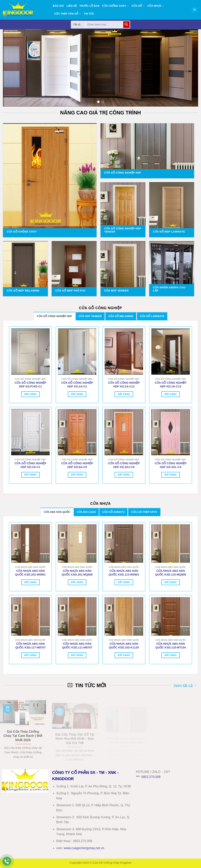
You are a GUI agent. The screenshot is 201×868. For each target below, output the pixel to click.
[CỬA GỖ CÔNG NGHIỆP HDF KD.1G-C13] (171, 352)
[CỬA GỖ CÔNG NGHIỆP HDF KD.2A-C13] (124, 352)
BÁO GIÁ (58, 6)
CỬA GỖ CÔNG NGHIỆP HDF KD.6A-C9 (77, 465)
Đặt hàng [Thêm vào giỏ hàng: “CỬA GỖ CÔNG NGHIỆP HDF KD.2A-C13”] (124, 394)
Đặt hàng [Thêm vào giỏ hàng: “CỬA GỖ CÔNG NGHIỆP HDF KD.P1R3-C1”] (30, 394)
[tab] (54, 316)
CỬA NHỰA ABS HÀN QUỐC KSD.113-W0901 (124, 573)
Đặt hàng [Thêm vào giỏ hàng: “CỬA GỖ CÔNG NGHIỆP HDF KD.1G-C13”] (171, 394)
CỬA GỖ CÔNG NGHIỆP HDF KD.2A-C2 (77, 385)
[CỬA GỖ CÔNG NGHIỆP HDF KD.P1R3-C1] (30, 352)
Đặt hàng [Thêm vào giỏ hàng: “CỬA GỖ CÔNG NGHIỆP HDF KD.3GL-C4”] (171, 475)
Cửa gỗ (138, 6)
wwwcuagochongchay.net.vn (84, 848)
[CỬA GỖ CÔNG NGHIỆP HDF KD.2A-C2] (77, 352)
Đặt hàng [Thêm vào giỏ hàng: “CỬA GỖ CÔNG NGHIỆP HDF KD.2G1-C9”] (124, 475)
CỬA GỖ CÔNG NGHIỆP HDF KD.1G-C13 (171, 385)
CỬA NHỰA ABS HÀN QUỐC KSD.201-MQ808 (77, 573)
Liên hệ (72, 6)
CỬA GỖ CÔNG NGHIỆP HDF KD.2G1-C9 (124, 465)
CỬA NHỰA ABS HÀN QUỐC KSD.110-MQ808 (170, 573)
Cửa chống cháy (115, 6)
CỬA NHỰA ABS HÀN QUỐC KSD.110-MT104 (171, 646)
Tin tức (89, 14)
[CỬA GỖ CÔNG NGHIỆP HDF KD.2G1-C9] (124, 432)
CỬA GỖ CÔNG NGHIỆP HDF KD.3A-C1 (30, 465)
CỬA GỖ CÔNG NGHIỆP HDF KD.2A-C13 (124, 385)
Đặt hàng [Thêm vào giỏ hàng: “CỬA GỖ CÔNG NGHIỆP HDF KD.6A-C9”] (77, 475)
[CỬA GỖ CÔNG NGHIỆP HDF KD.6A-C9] (77, 432)
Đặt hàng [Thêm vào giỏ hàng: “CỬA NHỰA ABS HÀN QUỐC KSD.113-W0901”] (124, 582)
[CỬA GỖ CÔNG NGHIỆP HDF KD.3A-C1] (30, 432)
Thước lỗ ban (89, 6)
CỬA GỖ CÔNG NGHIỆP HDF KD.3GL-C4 (171, 465)
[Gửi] (126, 25)
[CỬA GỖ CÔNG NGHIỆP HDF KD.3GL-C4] (171, 432)
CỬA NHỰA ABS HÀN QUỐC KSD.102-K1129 (124, 646)
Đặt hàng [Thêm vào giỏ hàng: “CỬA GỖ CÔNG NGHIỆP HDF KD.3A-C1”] (30, 475)
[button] (195, 10)
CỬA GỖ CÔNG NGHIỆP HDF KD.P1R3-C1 (30, 385)
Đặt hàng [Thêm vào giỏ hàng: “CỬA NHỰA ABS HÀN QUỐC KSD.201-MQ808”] (77, 582)
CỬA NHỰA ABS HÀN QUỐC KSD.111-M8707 (77, 646)
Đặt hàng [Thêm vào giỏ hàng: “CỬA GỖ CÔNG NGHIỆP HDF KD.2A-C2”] (77, 394)
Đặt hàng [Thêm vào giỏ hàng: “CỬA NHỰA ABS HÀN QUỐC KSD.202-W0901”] (30, 582)
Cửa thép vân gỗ (68, 14)
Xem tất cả (185, 685)
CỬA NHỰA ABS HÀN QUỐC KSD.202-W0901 (30, 573)
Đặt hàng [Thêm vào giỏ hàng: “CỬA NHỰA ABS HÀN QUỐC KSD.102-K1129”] (124, 655)
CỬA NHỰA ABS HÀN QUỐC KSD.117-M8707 (30, 646)
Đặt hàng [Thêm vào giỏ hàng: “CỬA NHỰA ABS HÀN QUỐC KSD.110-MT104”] (171, 655)
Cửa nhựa (156, 6)
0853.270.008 (151, 777)
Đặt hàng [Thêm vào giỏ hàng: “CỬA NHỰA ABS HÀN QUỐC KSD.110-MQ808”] (171, 582)
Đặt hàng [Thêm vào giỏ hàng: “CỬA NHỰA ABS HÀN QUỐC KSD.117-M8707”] (30, 655)
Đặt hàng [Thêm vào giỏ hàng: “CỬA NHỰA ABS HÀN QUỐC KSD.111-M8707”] (77, 655)
